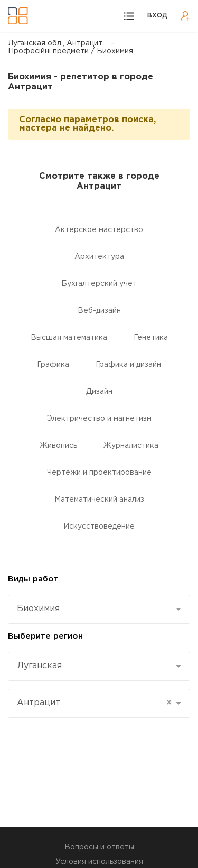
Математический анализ (99, 500)
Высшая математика (69, 338)
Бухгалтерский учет (99, 284)
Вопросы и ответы (99, 847)
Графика (53, 365)
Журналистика (131, 446)
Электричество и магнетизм (99, 419)
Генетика (151, 338)
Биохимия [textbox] (38, 609)
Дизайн (99, 392)
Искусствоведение (99, 527)
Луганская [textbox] (39, 666)
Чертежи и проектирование (99, 473)
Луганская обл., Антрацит (55, 43)
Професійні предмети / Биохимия (70, 51)
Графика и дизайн (128, 365)
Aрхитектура (99, 257)
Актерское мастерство (99, 230)
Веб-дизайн (99, 311)
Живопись (58, 446)
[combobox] (99, 609)
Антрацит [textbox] (94, 703)
